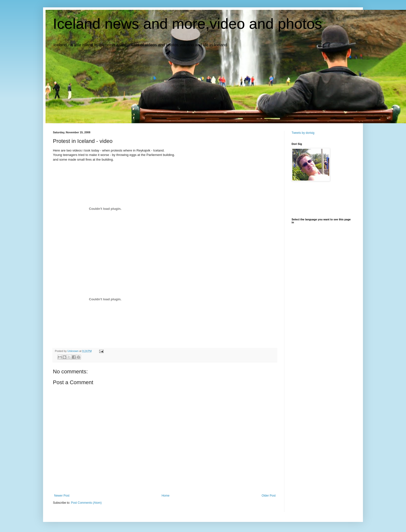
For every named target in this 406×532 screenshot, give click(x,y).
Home (166, 496)
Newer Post (62, 496)
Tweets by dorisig (303, 133)
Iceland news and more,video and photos (187, 24)
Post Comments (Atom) (86, 503)
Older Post (269, 496)
